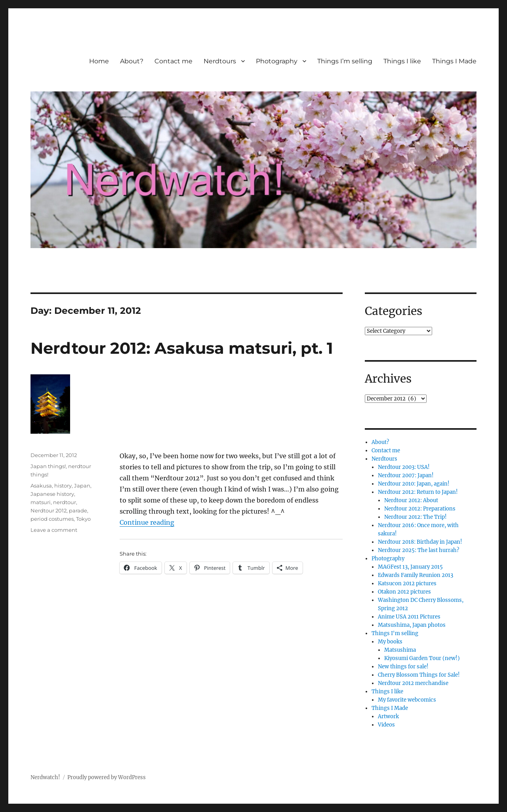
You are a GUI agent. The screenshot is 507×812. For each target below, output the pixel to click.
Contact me (173, 61)
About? (132, 61)
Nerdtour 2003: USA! (404, 467)
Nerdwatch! (45, 777)
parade (78, 510)
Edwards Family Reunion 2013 (416, 575)
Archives (388, 379)
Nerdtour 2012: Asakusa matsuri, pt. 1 (182, 348)
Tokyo (83, 519)
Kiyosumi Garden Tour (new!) (422, 658)
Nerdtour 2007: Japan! (406, 475)
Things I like (402, 61)
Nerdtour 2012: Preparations (420, 509)
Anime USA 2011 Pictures (409, 617)
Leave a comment (54, 530)
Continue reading (147, 522)
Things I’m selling (345, 61)
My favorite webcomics (407, 700)
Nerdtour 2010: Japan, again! (414, 484)
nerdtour (65, 502)
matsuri (41, 502)
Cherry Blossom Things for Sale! (419, 675)
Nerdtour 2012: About (411, 500)
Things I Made (454, 61)
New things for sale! (403, 667)
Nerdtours (220, 61)
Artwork (388, 716)
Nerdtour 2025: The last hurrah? (418, 550)
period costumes (52, 519)
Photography (277, 61)
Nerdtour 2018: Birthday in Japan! (420, 542)
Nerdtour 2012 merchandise (413, 683)
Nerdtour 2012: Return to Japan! (418, 492)
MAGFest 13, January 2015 (410, 567)
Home (99, 61)
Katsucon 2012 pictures (407, 583)
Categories (394, 311)
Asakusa (41, 486)
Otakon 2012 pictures (404, 592)
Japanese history (52, 494)
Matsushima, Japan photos (412, 625)
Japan (82, 486)
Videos (386, 725)
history (63, 486)
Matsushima (400, 650)
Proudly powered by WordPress (107, 777)
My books (390, 642)
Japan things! (48, 466)
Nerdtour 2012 (49, 510)
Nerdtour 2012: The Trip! (416, 517)
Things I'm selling (395, 633)
